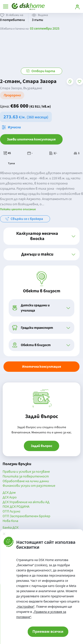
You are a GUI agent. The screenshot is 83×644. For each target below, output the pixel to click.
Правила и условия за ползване (26, 472)
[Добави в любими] (80, 81)
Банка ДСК (11, 528)
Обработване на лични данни (26, 481)
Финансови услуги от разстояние (29, 486)
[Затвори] (4, 534)
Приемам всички (48, 631)
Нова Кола (10, 521)
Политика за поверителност (26, 477)
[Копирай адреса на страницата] (70, 81)
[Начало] (28, 6)
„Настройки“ (25, 607)
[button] (41, 236)
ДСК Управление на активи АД (26, 502)
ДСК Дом (9, 493)
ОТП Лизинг (11, 512)
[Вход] (77, 6)
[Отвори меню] (6, 6)
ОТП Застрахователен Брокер (26, 516)
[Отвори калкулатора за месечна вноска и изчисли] (12, 127)
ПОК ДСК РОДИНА (16, 507)
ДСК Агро (10, 498)
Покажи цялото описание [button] (18, 209)
